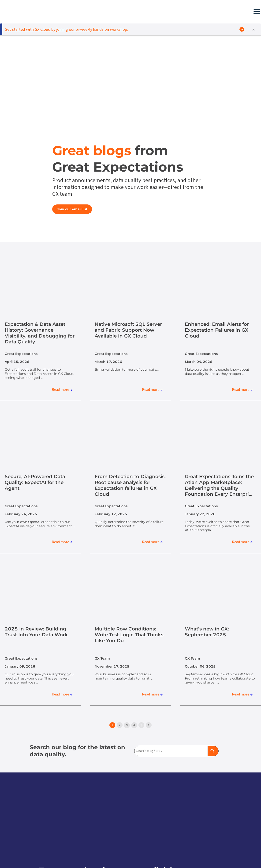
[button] (81, 11)
